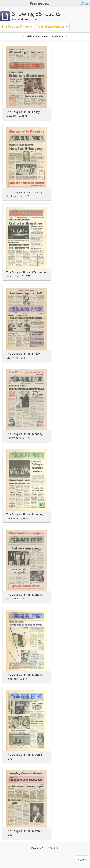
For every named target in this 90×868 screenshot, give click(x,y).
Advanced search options (45, 36)
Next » (82, 859)
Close (85, 4)
